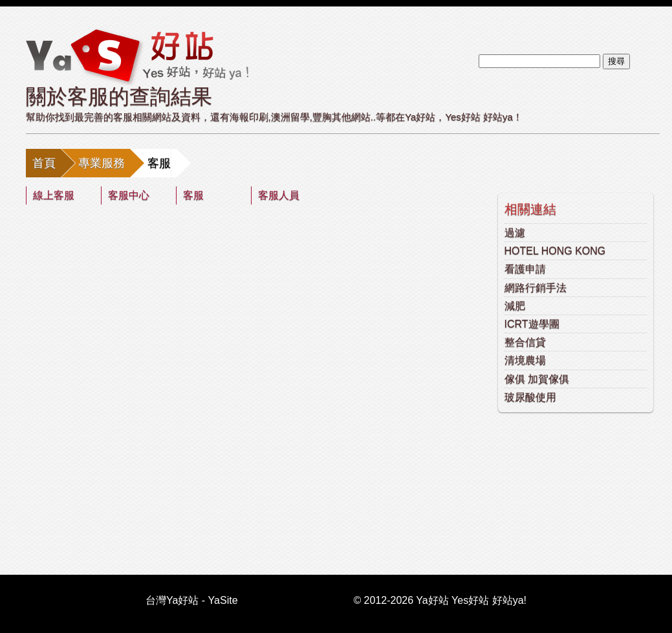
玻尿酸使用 (530, 397)
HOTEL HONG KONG (555, 251)
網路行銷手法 (536, 288)
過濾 (515, 233)
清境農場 (525, 360)
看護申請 (525, 269)
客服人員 (279, 195)
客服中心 (129, 195)
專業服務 (102, 163)
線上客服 (54, 195)
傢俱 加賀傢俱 (537, 379)
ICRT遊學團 (532, 324)
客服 (193, 195)
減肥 (515, 306)
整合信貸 (525, 342)
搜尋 (616, 61)
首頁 (44, 163)
